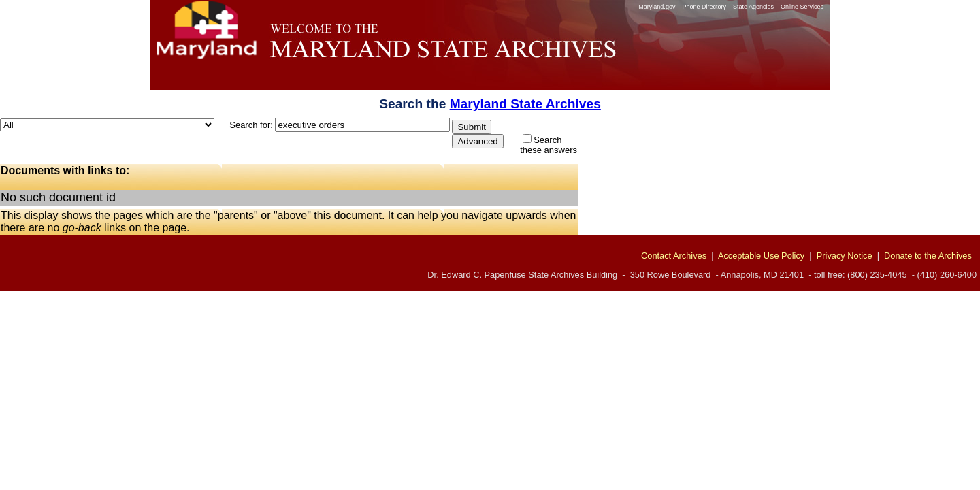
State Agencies (753, 7)
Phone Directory (704, 7)
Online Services (802, 7)
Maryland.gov (657, 7)
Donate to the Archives (928, 256)
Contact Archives (674, 256)
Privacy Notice (845, 256)
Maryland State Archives (525, 104)
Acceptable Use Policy (761, 256)
